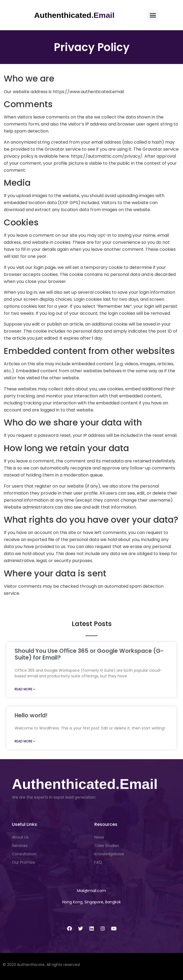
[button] (153, 15)
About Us (20, 837)
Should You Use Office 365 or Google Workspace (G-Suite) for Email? (89, 654)
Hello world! (31, 715)
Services (20, 846)
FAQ (98, 862)
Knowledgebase (109, 854)
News (99, 837)
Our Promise (24, 862)
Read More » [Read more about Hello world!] (25, 741)
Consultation (24, 854)
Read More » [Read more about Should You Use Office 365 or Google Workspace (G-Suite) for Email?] (25, 689)
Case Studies (107, 846)
